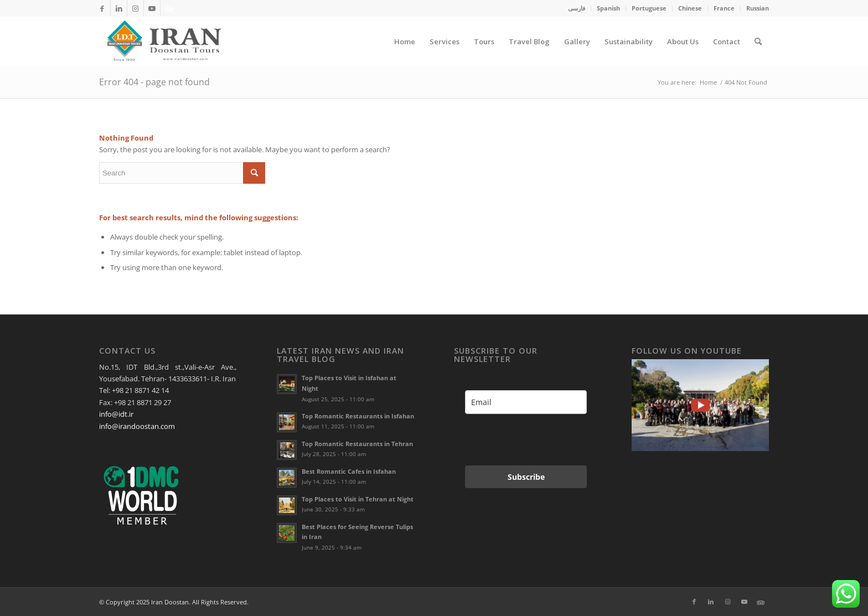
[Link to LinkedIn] (119, 8)
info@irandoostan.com (137, 426)
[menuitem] (577, 8)
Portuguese (649, 8)
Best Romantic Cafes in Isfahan (349, 471)
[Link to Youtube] (152, 8)
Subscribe (526, 477)
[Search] (758, 42)
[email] (526, 402)
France (724, 8)
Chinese (690, 8)
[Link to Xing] (169, 8)
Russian (758, 8)
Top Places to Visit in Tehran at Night (358, 499)
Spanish (608, 8)
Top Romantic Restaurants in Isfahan (358, 416)
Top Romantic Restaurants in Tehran (357, 444)
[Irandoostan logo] (163, 42)
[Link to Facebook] (102, 8)
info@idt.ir (116, 414)
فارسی (577, 8)
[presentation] (522, 440)
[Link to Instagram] (135, 8)
